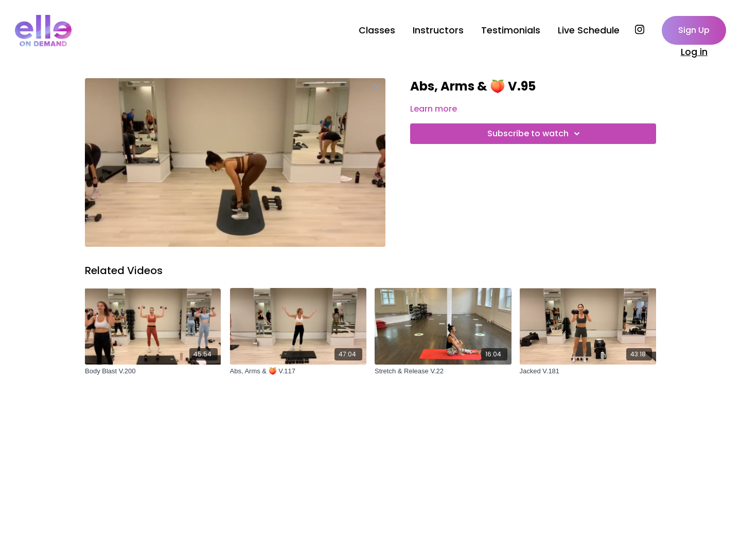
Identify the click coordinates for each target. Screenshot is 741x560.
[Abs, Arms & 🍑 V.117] (298, 371)
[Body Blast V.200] (153, 371)
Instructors (438, 30)
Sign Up (694, 30)
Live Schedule (589, 30)
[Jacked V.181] (588, 371)
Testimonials (511, 30)
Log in (694, 52)
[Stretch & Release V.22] (443, 371)
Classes (377, 30)
